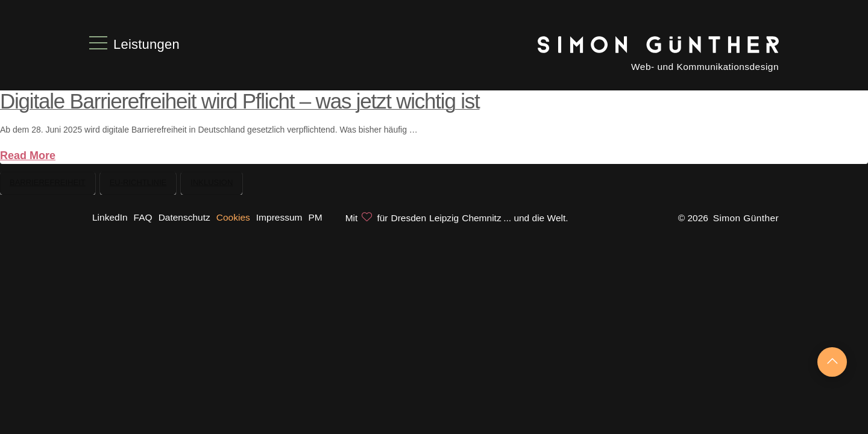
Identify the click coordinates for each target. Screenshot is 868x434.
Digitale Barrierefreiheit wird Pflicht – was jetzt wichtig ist (240, 101)
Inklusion (212, 182)
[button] (136, 43)
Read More (28, 156)
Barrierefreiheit (48, 182)
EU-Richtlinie (138, 182)
